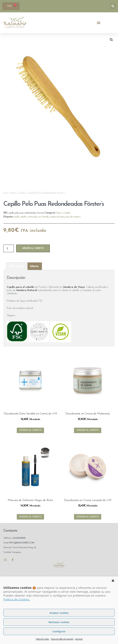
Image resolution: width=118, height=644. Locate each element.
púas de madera (73, 217)
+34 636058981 (18, 538)
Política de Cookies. (17, 599)
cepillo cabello (20, 217)
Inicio (6, 193)
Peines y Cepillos (18, 193)
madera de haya (57, 217)
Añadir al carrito (33, 248)
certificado (32, 217)
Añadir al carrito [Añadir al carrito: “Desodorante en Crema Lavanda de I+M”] (88, 517)
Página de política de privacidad (62, 639)
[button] (113, 581)
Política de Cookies (42, 639)
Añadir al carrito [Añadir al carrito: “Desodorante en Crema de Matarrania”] (88, 430)
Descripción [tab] (17, 266)
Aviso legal (79, 639)
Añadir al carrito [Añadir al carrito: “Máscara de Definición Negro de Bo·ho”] (30, 517)
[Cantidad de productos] (9, 248)
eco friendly (43, 217)
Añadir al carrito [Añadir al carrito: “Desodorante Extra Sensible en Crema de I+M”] (30, 430)
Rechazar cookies (59, 622)
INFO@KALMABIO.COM (21, 543)
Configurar (59, 631)
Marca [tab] (34, 266)
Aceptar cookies (59, 613)
